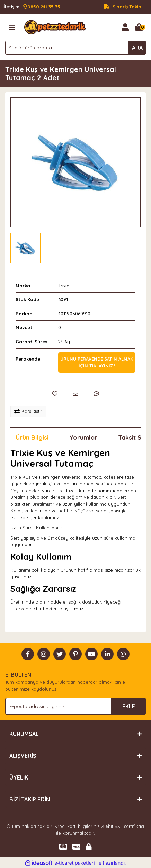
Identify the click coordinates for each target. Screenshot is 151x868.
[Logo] (55, 27)
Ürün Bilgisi (32, 437)
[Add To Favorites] (55, 394)
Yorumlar (83, 437)
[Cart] (139, 27)
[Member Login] (125, 27)
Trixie (64, 286)
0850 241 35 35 (32, 7)
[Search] (75, 48)
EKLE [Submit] (129, 706)
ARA (137, 48)
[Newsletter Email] (75, 706)
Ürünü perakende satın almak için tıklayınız (97, 362)
